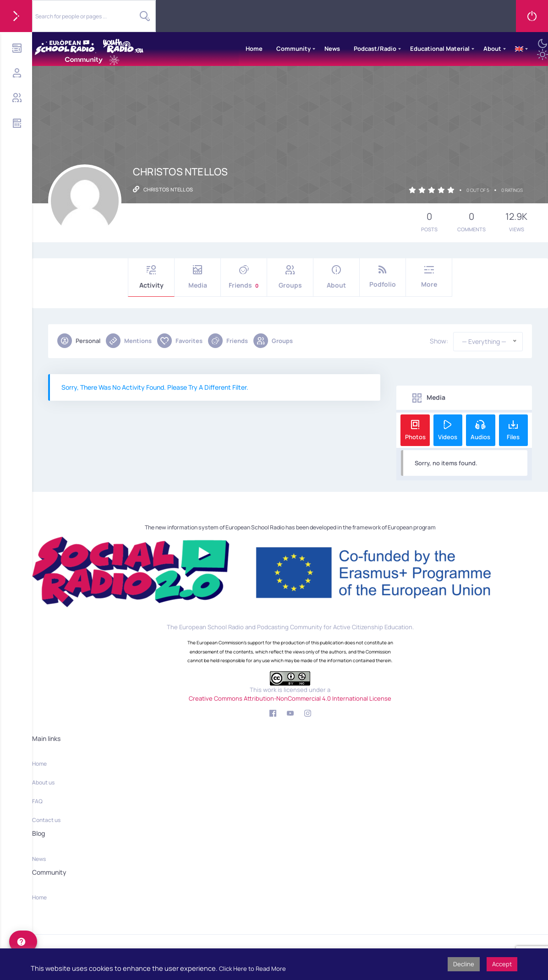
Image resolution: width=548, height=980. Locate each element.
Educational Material (440, 49)
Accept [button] (502, 964)
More (429, 277)
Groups (290, 277)
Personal (79, 341)
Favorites (180, 341)
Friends (244, 277)
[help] (23, 942)
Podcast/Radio (375, 49)
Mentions (129, 341)
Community (293, 49)
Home (254, 49)
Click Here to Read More (252, 969)
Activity (151, 277)
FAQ (37, 801)
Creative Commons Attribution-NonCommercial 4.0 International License (290, 698)
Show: (439, 341)
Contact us (46, 820)
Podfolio (383, 277)
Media (197, 277)
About (492, 49)
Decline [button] (464, 964)
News (332, 49)
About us (43, 782)
